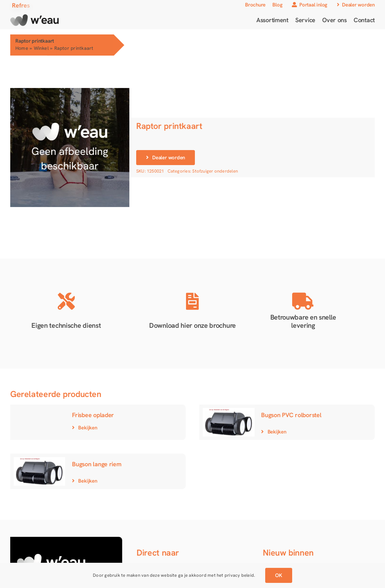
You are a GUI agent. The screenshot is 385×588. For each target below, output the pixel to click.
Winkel (41, 48)
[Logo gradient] (34, 17)
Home (22, 48)
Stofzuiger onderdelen (215, 171)
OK (279, 575)
